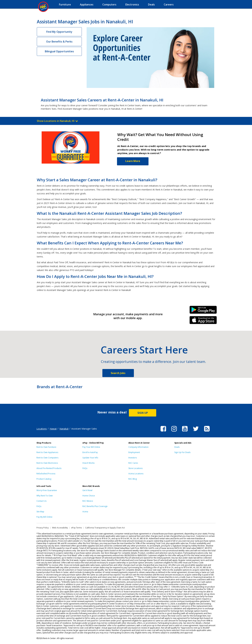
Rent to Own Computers (47, 458)
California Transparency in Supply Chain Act (105, 528)
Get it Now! (87, 490)
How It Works (88, 463)
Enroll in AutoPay (90, 452)
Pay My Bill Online (44, 517)
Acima (85, 512)
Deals (177, 447)
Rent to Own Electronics (47, 463)
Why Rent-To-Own (45, 496)
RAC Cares (133, 463)
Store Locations (135, 468)
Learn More (133, 161)
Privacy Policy (43, 528)
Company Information (138, 447)
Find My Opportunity (59, 32)
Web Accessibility (60, 528)
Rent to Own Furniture (46, 447)
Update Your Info (90, 458)
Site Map (40, 512)
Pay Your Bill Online (91, 447)
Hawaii (53, 429)
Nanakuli (64, 429)
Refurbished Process (46, 474)
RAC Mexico (88, 501)
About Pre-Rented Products (49, 468)
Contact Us (41, 501)
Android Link (203, 311)
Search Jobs (118, 373)
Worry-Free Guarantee (47, 490)
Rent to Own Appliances (47, 452)
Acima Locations (136, 474)
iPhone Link (203, 321)
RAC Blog (133, 479)
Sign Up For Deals (182, 452)
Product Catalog (44, 479)
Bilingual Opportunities (59, 51)
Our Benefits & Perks (59, 42)
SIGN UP (143, 413)
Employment (134, 452)
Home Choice (89, 496)
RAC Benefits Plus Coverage (95, 506)
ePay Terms (76, 528)
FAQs (85, 468)
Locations (42, 429)
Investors (133, 458)
